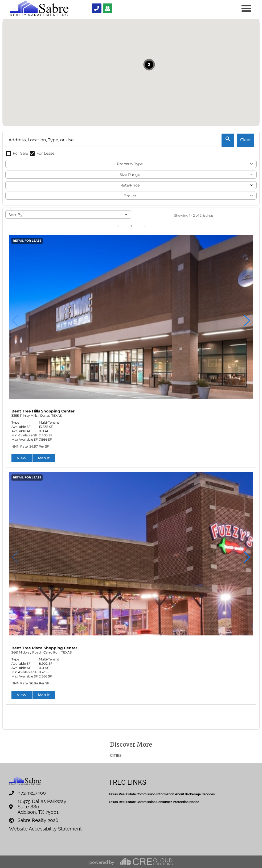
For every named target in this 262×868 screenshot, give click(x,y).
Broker (130, 196)
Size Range (130, 175)
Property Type (130, 164)
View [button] (22, 458)
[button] (246, 8)
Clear (245, 140)
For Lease (42, 153)
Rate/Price (130, 185)
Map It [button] (44, 458)
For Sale (17, 153)
